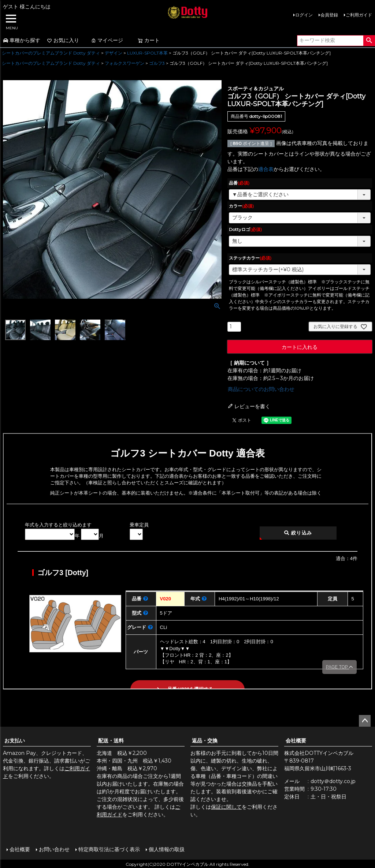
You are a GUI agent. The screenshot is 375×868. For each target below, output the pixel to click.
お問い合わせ (53, 849)
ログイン (304, 15)
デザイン (114, 53)
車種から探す (22, 40)
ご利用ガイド (359, 15)
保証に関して (226, 807)
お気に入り (63, 40)
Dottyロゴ (245, 229)
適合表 (266, 169)
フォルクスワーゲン (125, 63)
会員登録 (329, 15)
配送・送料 (111, 741)
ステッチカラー (250, 258)
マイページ (107, 40)
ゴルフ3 (157, 63)
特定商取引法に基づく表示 (108, 849)
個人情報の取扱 (166, 849)
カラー (241, 206)
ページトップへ (365, 721)
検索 (369, 41)
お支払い (15, 741)
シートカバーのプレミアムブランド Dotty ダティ (51, 53)
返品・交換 (205, 741)
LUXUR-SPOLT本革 (147, 53)
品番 (239, 183)
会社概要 (296, 741)
